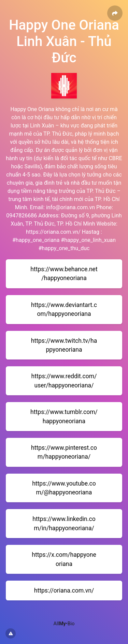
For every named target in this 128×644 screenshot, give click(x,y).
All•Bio (64, 624)
